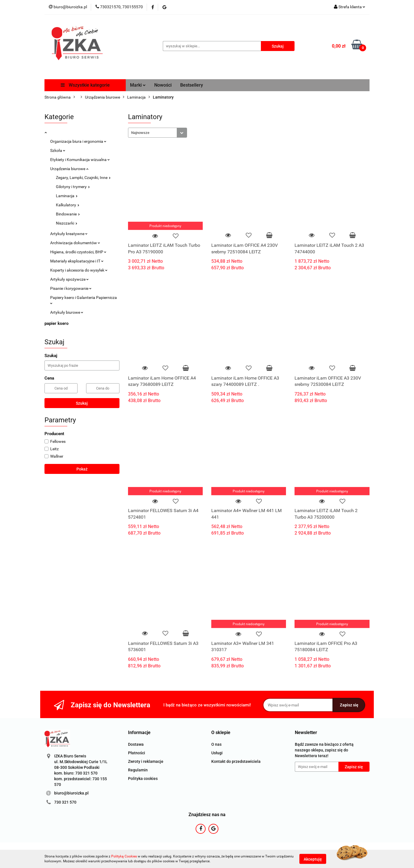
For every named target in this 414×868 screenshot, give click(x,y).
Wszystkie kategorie (85, 85)
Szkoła (58, 150)
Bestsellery (192, 85)
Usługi (217, 753)
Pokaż (82, 469)
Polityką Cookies (124, 856)
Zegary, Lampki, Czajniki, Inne (83, 178)
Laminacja (67, 196)
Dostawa (136, 744)
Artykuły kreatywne (69, 234)
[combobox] (158, 133)
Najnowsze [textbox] (140, 133)
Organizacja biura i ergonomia (78, 141)
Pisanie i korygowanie (71, 288)
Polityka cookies (143, 779)
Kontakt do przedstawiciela (236, 761)
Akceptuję (313, 859)
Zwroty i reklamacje (146, 761)
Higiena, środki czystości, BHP (78, 252)
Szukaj (82, 403)
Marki (138, 85)
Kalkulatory (68, 205)
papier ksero (56, 323)
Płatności (137, 753)
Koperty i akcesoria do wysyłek (79, 270)
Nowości (163, 85)
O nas (216, 744)
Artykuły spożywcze (69, 279)
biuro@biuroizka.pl (71, 793)
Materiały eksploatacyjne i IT (77, 261)
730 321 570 (65, 802)
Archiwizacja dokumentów (75, 243)
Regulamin (138, 770)
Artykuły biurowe (67, 312)
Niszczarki (67, 223)
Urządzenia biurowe (69, 169)
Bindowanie (68, 214)
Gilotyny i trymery (73, 187)
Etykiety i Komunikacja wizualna (80, 160)
